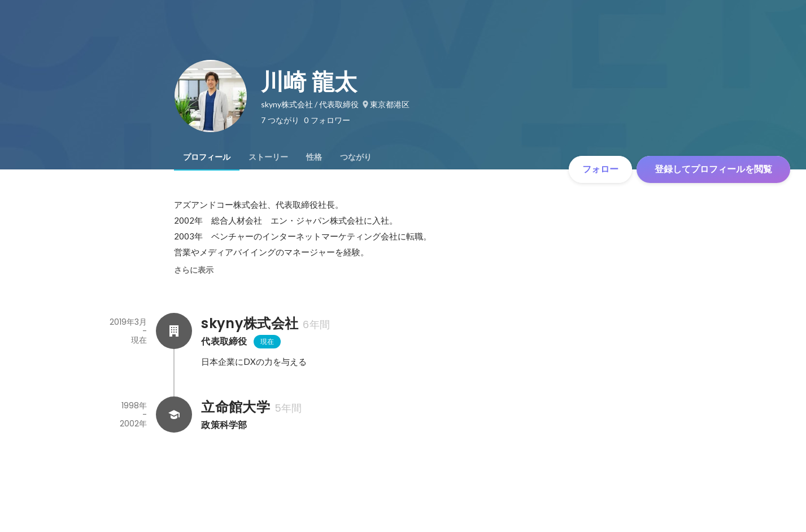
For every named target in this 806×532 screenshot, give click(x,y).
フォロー (600, 169)
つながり (356, 157)
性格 (314, 157)
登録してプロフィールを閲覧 (713, 169)
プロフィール (207, 157)
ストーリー (268, 157)
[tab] (207, 157)
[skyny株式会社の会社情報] (174, 331)
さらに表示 (194, 270)
